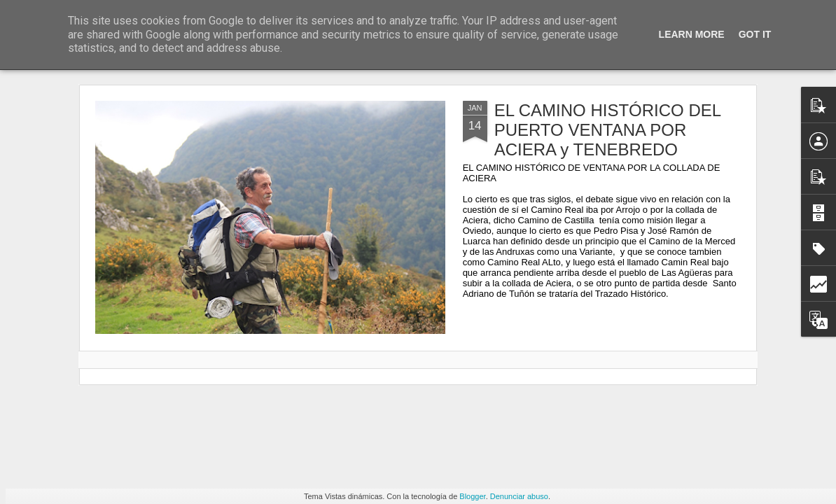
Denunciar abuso (519, 496)
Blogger (472, 496)
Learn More (692, 34)
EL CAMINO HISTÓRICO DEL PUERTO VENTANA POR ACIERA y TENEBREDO (608, 130)
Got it (755, 34)
